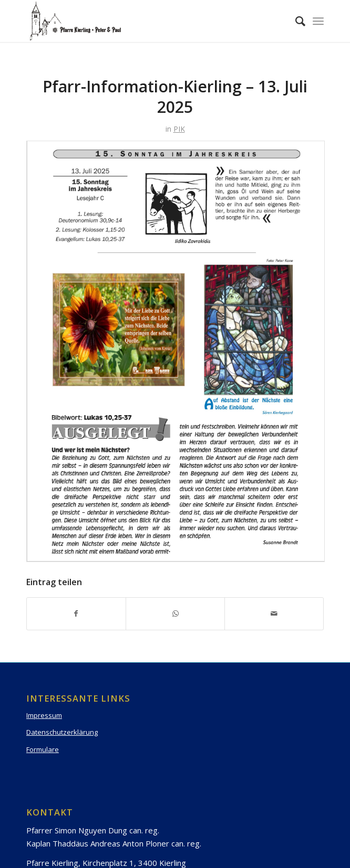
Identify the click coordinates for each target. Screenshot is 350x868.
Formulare (43, 749)
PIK (179, 129)
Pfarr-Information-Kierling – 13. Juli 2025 (175, 97)
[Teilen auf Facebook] (76, 613)
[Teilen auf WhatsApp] (175, 613)
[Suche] (295, 21)
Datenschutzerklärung (62, 732)
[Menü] (318, 21)
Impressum (44, 715)
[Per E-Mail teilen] (274, 613)
